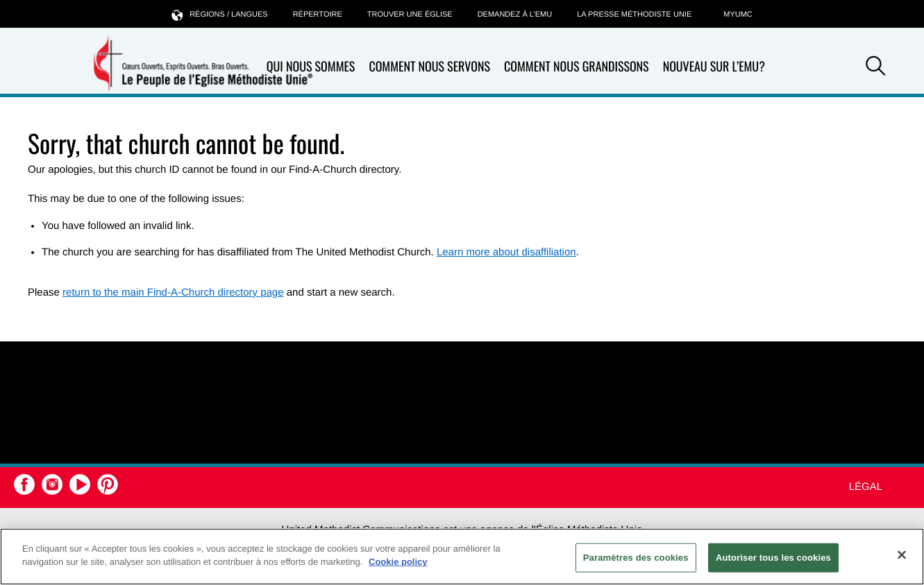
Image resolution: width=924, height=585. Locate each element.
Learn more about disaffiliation (506, 252)
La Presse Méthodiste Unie (634, 15)
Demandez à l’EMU (515, 15)
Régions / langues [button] (219, 14)
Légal (866, 487)
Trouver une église (410, 15)
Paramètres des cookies (636, 558)
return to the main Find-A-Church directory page (173, 292)
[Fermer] (902, 554)
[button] (875, 68)
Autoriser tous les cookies (773, 558)
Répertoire (318, 15)
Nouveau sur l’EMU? (714, 67)
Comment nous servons (429, 67)
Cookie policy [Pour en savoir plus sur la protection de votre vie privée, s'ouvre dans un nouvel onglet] (398, 562)
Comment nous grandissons (577, 67)
